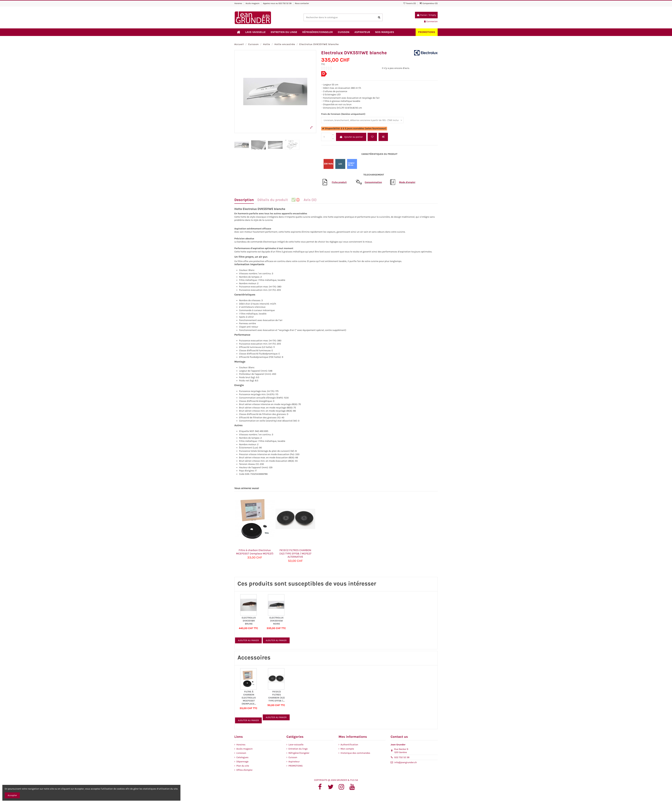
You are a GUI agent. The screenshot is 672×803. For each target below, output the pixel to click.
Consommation (373, 182)
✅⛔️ (296, 200)
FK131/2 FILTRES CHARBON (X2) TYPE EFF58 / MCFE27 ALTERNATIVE (295, 553)
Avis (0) (310, 200)
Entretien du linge (298, 749)
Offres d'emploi (244, 770)
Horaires (238, 3)
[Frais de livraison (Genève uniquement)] (362, 120)
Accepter (12, 795)
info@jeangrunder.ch (406, 762)
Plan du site (243, 766)
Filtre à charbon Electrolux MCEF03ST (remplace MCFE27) (255, 552)
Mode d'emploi (407, 182)
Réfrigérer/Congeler (299, 753)
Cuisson (293, 757)
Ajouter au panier (351, 137)
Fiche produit (339, 182)
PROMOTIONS (296, 766)
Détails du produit (273, 200)
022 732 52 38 (285, 3)
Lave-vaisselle (296, 745)
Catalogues (242, 757)
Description (244, 200)
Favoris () (410, 3)
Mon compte (347, 749)
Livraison (241, 753)
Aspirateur (294, 762)
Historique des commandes (355, 753)
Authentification (349, 745)
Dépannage (242, 762)
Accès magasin (253, 3)
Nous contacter (302, 3)
